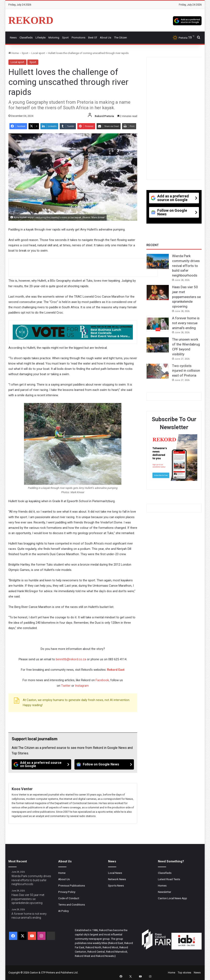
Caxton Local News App (172, 898)
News (13, 38)
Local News (115, 873)
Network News (117, 879)
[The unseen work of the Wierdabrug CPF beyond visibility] (158, 345)
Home (14, 53)
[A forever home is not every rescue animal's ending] (158, 324)
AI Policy (63, 911)
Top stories (184, 973)
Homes (162, 885)
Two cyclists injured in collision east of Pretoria (186, 371)
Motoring (54, 38)
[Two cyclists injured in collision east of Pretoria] (158, 371)
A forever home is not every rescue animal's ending (186, 323)
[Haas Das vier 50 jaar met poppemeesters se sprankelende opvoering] (158, 293)
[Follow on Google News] (104, 764)
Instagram (82, 686)
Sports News (116, 885)
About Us (106, 38)
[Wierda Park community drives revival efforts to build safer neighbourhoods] (158, 261)
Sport (65, 38)
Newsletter (165, 892)
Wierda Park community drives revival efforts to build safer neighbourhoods (186, 266)
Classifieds (26, 38)
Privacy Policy (67, 892)
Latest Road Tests (169, 879)
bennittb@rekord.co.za (71, 659)
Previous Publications (72, 885)
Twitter (66, 686)
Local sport (38, 53)
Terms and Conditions (72, 905)
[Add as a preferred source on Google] (187, 20)
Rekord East (116, 670)
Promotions (78, 38)
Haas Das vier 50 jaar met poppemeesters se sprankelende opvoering (186, 297)
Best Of (93, 38)
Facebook (102, 680)
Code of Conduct (69, 898)
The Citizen (120, 38)
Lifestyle (41, 38)
